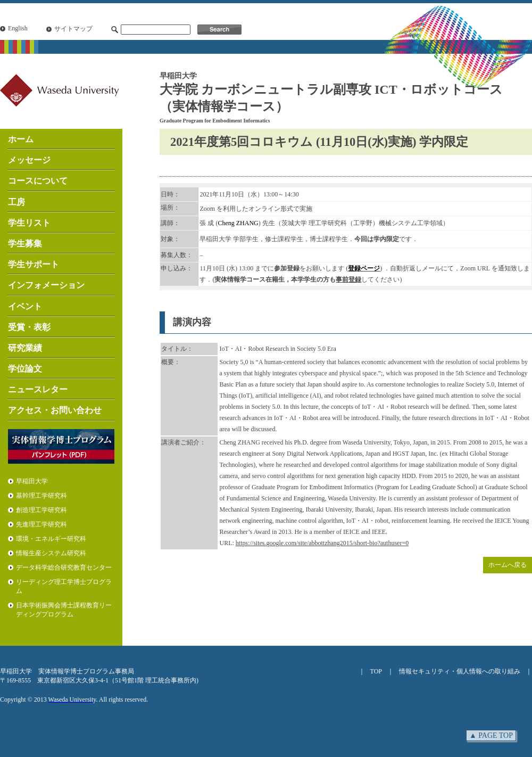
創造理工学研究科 (41, 510)
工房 (16, 202)
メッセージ (29, 160)
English (18, 28)
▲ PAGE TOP (491, 735)
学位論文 (25, 369)
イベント (25, 306)
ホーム (21, 139)
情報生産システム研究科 (51, 553)
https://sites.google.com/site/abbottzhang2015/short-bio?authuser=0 (322, 543)
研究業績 (25, 348)
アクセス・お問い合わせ (55, 410)
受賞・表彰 (29, 327)
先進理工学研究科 (41, 524)
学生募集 (25, 244)
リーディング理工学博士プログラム (64, 586)
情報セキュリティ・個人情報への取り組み (460, 671)
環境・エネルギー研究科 (51, 539)
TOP (376, 671)
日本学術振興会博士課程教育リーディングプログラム (64, 610)
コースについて (38, 181)
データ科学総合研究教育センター (64, 567)
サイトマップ (73, 29)
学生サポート (34, 264)
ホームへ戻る (508, 565)
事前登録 (348, 279)
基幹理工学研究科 (41, 496)
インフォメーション (46, 285)
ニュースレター (38, 389)
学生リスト (29, 223)
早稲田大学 (32, 481)
